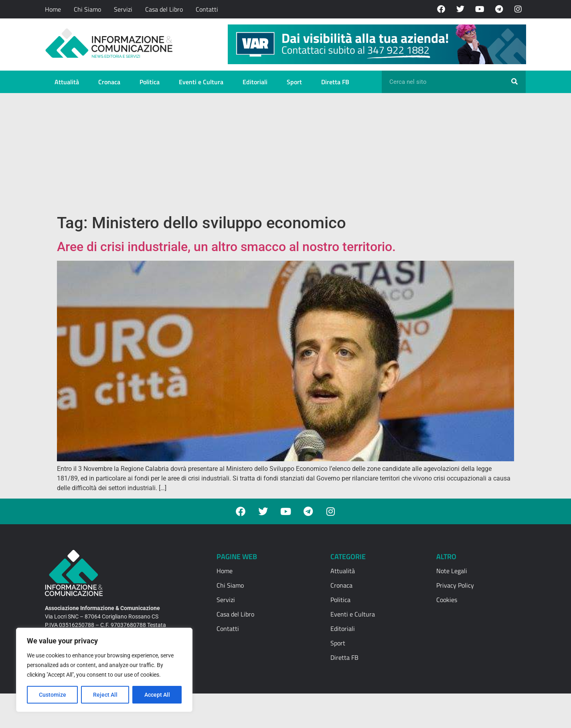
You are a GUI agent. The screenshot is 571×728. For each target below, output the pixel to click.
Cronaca (109, 82)
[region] (104, 670)
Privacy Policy (455, 585)
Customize (53, 695)
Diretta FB (335, 82)
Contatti (207, 9)
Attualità (67, 82)
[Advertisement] (285, 153)
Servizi (123, 9)
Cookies (447, 600)
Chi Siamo (87, 9)
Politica (150, 82)
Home (53, 9)
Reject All (105, 695)
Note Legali (452, 571)
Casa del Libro (164, 9)
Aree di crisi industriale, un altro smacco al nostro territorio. (226, 247)
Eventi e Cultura (201, 82)
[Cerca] (514, 82)
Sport (294, 82)
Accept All (157, 695)
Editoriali (255, 82)
